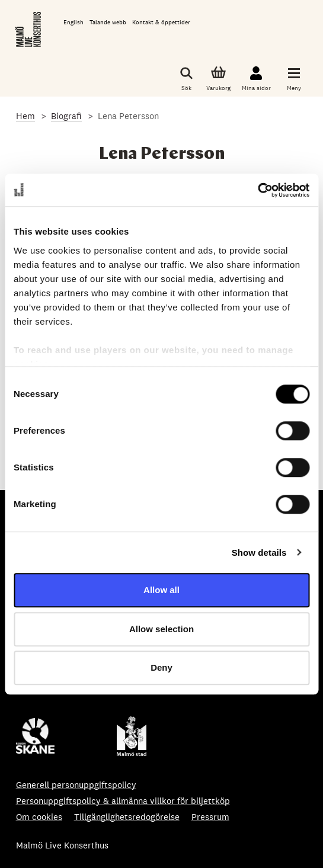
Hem (25, 116)
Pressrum (210, 817)
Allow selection (161, 629)
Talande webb (108, 22)
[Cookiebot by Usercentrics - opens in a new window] (258, 190)
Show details (259, 552)
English (73, 22)
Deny (161, 667)
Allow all (161, 590)
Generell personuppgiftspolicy (76, 785)
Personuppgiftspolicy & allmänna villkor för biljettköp (123, 801)
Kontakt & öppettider (161, 22)
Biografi (66, 116)
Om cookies (39, 817)
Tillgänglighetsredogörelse (127, 817)
